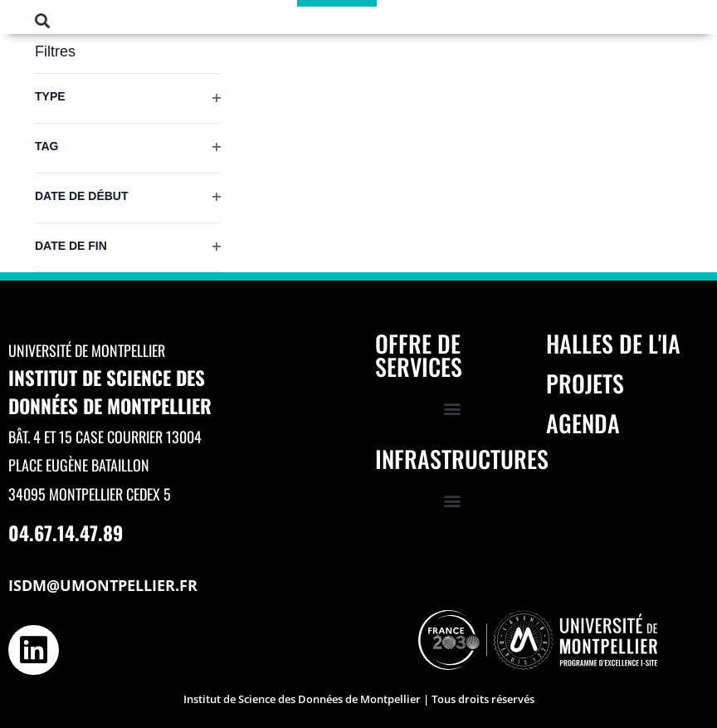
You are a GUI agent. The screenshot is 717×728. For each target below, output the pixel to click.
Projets (585, 383)
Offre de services (419, 355)
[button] (43, 20)
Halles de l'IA (613, 343)
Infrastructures (462, 459)
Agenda (583, 423)
